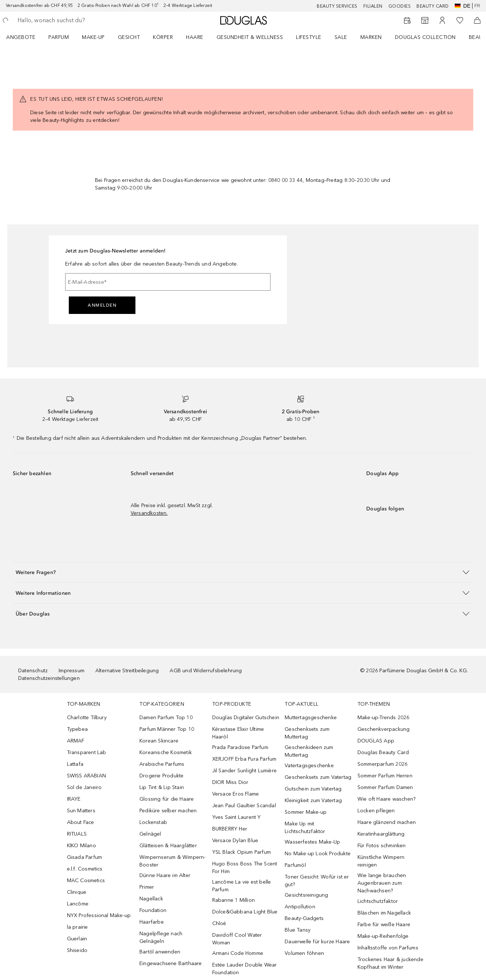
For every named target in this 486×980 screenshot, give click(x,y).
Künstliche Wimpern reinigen (381, 861)
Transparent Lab (87, 752)
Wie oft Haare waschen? (386, 799)
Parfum (59, 37)
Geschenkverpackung (384, 729)
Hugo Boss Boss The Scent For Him (245, 868)
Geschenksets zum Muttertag (307, 733)
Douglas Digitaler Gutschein (246, 718)
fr (477, 6)
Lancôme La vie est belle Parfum (242, 886)
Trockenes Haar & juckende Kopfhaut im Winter (390, 963)
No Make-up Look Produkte (318, 854)
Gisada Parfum (85, 857)
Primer (147, 887)
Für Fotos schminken (382, 846)
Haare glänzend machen (387, 822)
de (463, 6)
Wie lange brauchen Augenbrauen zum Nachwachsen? (382, 883)
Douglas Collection (425, 37)
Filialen (373, 6)
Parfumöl (295, 865)
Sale (341, 37)
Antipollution (300, 907)
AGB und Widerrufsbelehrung (206, 671)
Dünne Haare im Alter (165, 875)
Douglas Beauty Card (383, 752)
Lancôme (78, 904)
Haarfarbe (152, 922)
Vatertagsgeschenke (309, 766)
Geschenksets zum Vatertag (318, 777)
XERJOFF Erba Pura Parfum (244, 759)
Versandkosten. (149, 513)
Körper (163, 37)
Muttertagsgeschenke (311, 718)
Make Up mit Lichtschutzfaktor (305, 828)
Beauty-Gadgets (304, 918)
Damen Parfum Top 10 (166, 718)
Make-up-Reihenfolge (383, 936)
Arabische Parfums (162, 764)
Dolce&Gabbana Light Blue (245, 912)
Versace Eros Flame (236, 794)
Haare (195, 37)
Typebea (77, 729)
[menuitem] (25, 37)
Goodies (400, 6)
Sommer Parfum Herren (385, 776)
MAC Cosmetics (86, 881)
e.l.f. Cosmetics (85, 869)
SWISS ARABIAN (87, 776)
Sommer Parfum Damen (385, 787)
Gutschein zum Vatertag (313, 789)
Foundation (153, 910)
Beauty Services (337, 6)
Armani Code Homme (238, 953)
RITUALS (77, 834)
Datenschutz (33, 671)
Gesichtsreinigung (306, 895)
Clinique (77, 892)
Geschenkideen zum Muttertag (309, 751)
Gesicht (129, 37)
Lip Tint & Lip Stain (162, 787)
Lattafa (75, 764)
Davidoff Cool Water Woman (237, 939)
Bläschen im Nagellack (384, 913)
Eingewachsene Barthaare (171, 963)
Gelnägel (150, 834)
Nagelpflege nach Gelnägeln (161, 937)
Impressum (72, 671)
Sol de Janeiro (84, 787)
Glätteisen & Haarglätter (168, 846)
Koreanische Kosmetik (166, 752)
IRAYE (74, 799)
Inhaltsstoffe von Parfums (388, 948)
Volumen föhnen (304, 953)
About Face (81, 822)
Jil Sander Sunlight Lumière (244, 771)
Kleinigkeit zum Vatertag (313, 800)
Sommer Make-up (306, 812)
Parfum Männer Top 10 (167, 729)
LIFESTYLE (309, 37)
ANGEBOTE (21, 37)
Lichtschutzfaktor (378, 901)
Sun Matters (81, 811)
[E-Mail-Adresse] (168, 282)
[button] (243, 572)
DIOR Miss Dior (230, 782)
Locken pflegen (376, 811)
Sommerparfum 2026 (382, 764)
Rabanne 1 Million (234, 900)
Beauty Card (433, 6)
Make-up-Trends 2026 (384, 718)
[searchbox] (71, 20)
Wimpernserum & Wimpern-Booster (173, 861)
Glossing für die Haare (167, 799)
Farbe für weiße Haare (384, 925)
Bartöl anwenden (160, 952)
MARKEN (371, 37)
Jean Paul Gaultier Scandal (244, 806)
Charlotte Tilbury (87, 718)
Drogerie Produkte (161, 776)
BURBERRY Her (230, 829)
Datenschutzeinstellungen (49, 678)
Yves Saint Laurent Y (237, 817)
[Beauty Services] (407, 20)
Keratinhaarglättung (381, 834)
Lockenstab (153, 822)
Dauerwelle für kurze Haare (317, 942)
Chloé (219, 923)
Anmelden (102, 305)
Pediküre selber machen (168, 811)
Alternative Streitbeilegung (127, 671)
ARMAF (76, 741)
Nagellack (151, 899)
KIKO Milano (82, 846)
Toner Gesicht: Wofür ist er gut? (317, 881)
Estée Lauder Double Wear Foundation (245, 969)
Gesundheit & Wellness (250, 37)
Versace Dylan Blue (235, 840)
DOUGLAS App (376, 741)
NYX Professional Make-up (99, 915)
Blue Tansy (298, 930)
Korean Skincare (159, 741)
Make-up (93, 37)
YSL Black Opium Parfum (242, 852)
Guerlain (77, 939)
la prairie (78, 927)
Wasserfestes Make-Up (312, 842)
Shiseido (77, 950)
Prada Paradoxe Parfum (240, 747)
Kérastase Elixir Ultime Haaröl (238, 733)
